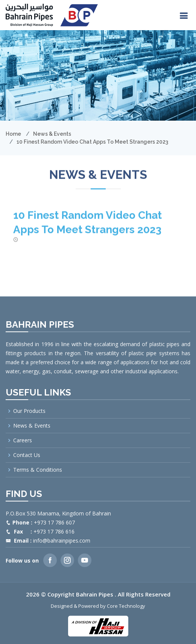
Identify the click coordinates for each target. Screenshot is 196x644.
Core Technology (126, 606)
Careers (23, 440)
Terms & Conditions (38, 470)
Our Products (29, 411)
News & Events (52, 134)
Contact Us (27, 455)
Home (13, 134)
